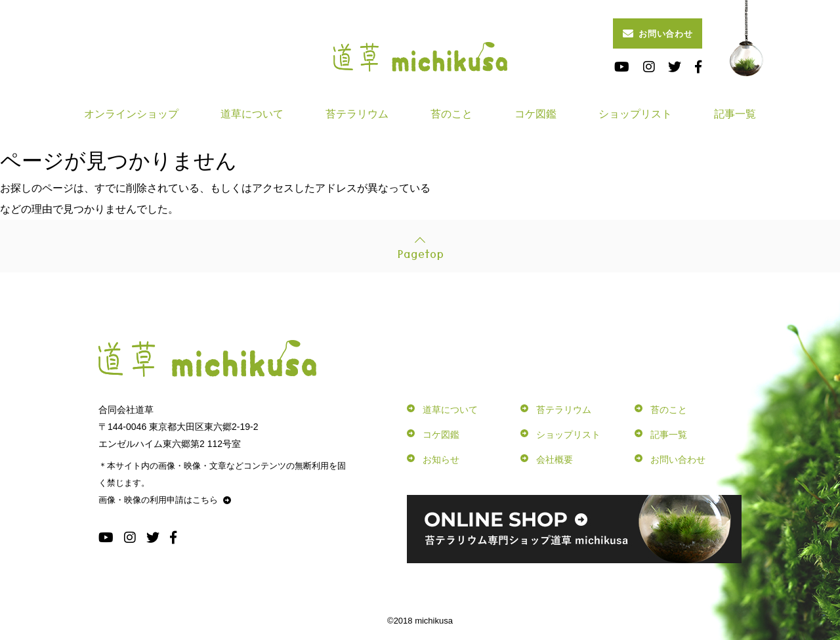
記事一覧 (735, 114)
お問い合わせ (658, 33)
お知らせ (441, 459)
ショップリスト (635, 114)
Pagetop (420, 253)
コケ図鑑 (535, 114)
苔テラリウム (357, 114)
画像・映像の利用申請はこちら (165, 500)
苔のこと (451, 114)
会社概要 (555, 459)
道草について (252, 114)
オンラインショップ (131, 114)
